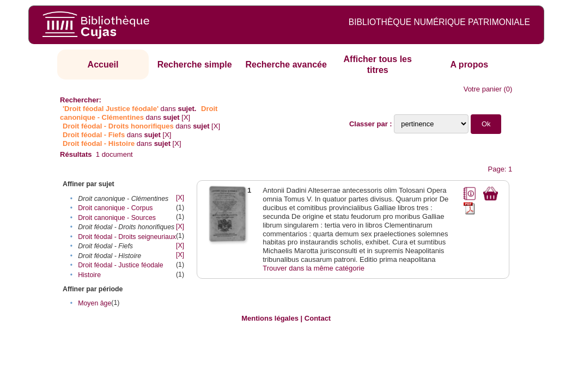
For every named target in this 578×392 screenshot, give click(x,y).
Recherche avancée (286, 65)
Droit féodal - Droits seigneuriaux (127, 237)
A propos (469, 65)
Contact (318, 318)
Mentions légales (270, 318)
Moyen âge (95, 303)
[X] (186, 117)
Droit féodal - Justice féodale (120, 265)
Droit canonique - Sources (117, 218)
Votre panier (483, 89)
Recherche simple (195, 65)
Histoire (89, 275)
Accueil (103, 65)
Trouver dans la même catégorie (314, 268)
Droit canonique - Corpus (115, 208)
